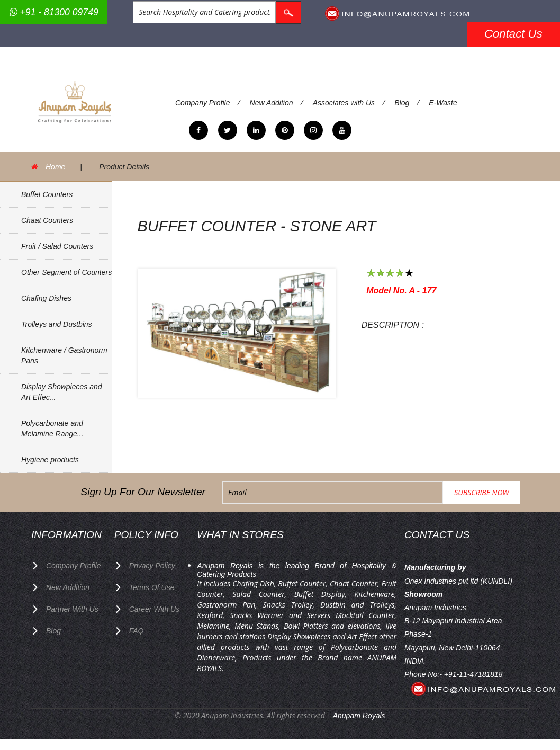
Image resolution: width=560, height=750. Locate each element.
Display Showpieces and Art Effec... (62, 392)
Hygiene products (50, 460)
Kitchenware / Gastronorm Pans (64, 355)
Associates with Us (344, 103)
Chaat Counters (47, 220)
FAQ (137, 631)
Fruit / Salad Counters (57, 246)
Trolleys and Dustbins (57, 324)
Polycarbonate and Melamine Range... (52, 428)
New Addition (272, 103)
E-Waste (443, 103)
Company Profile (203, 103)
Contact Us (513, 34)
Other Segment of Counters (66, 272)
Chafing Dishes (46, 298)
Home (55, 167)
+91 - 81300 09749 (54, 12)
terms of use (152, 587)
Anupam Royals (359, 716)
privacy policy (152, 566)
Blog (402, 103)
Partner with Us (72, 609)
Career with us (155, 609)
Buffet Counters (47, 194)
